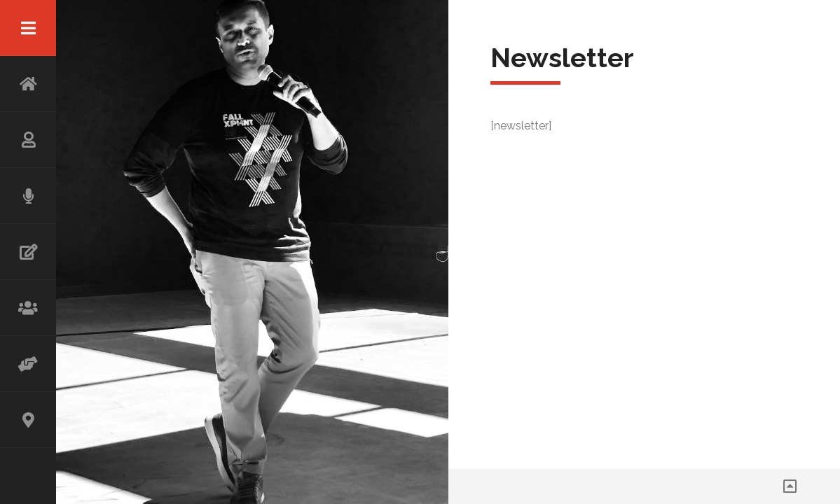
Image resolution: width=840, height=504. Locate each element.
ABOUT (28, 140)
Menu (28, 28)
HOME (28, 84)
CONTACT (28, 420)
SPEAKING (28, 196)
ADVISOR (28, 364)
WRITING (28, 252)
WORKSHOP (28, 308)
